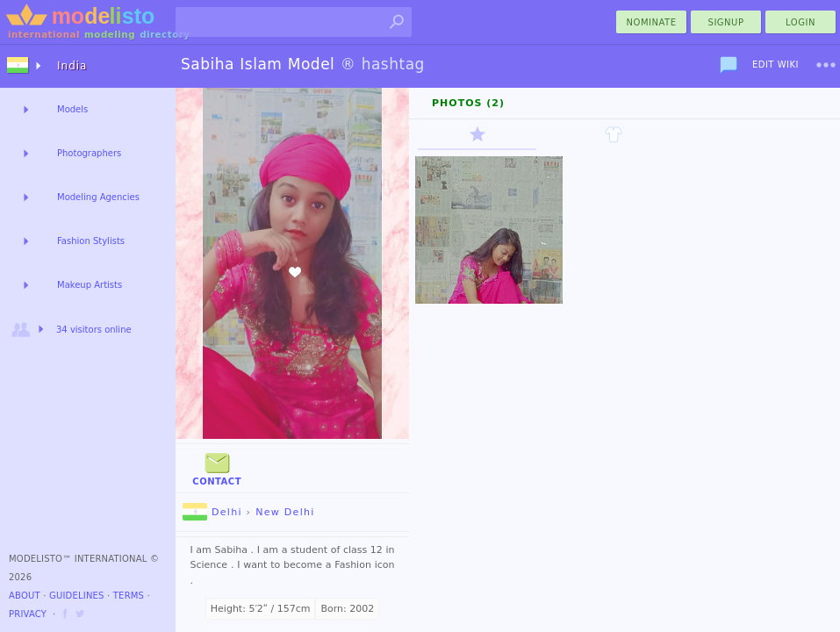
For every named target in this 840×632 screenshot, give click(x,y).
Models (72, 109)
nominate (652, 22)
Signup (726, 22)
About (25, 596)
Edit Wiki (775, 65)
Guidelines (77, 596)
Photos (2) (468, 103)
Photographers (89, 153)
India (72, 66)
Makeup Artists (90, 285)
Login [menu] (801, 22)
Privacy (28, 614)
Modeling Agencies (98, 197)
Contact (217, 467)
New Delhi (285, 512)
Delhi (212, 512)
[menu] (826, 65)
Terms (129, 596)
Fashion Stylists (91, 241)
